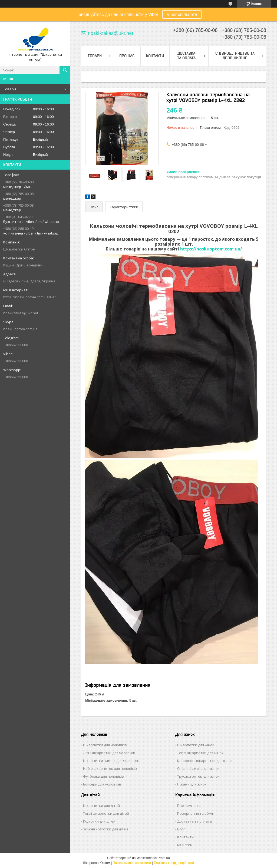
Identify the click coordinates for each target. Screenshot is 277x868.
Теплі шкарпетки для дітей (106, 813)
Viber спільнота (182, 14)
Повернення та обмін (196, 813)
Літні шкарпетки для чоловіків (109, 753)
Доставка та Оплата (186, 56)
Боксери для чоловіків (102, 784)
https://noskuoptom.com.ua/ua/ (29, 297)
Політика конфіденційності (174, 863)
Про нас (127, 56)
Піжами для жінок (192, 784)
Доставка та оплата (194, 821)
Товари (10, 89)
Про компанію (189, 806)
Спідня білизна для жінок (198, 768)
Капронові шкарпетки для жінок (205, 761)
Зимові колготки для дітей (105, 829)
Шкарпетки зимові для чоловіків (111, 761)
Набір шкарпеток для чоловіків (110, 768)
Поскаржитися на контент (132, 863)
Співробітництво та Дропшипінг (235, 56)
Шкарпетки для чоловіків (105, 745)
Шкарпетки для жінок (196, 745)
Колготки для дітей (99, 821)
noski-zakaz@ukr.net (21, 313)
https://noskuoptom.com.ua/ (211, 249)
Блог (181, 829)
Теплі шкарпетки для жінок (200, 753)
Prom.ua (164, 858)
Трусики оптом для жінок (198, 776)
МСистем (185, 845)
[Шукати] (65, 70)
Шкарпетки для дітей (101, 806)
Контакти (155, 56)
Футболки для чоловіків (103, 776)
